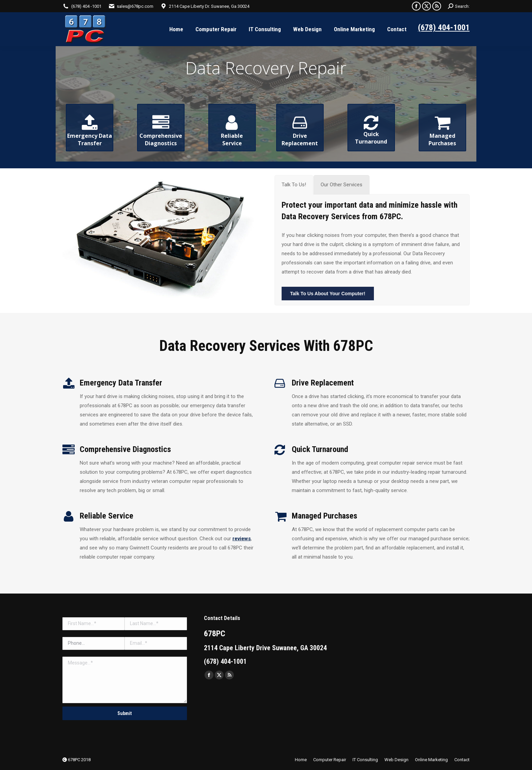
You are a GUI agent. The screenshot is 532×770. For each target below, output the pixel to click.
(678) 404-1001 (444, 27)
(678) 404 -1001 (86, 6)
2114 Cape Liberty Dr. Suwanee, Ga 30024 (209, 6)
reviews (242, 539)
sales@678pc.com (135, 6)
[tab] (294, 185)
